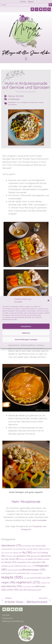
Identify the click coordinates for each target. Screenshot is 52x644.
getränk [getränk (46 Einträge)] (24, 559)
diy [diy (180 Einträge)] (27, 552)
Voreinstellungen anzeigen (26, 339)
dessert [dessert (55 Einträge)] (17, 553)
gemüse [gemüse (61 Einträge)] (35, 556)
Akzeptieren (26, 326)
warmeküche (12, 105)
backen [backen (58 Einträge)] (37, 549)
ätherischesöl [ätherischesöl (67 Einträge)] (34, 590)
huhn (18, 102)
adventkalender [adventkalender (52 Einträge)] (8, 549)
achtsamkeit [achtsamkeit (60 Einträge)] (29, 546)
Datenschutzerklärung (28, 345)
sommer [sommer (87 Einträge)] (36, 578)
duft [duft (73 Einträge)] (36, 553)
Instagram (26, 529)
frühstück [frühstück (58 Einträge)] (11, 556)
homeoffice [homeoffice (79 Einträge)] (24, 562)
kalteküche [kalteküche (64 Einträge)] (20, 566)
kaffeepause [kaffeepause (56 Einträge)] (7, 566)
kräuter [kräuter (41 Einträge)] (30, 566)
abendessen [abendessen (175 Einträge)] (11, 545)
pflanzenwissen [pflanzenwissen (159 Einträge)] (33, 570)
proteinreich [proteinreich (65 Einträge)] (23, 573)
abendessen (12, 102)
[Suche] (50, 5)
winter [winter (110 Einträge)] (12, 590)
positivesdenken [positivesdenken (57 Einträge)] (9, 573)
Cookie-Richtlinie (14, 345)
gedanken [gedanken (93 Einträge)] (23, 556)
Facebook (37, 526)
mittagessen (25, 102)
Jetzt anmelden (39, 520)
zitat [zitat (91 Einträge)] (23, 590)
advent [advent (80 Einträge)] (41, 546)
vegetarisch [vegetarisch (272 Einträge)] (28, 582)
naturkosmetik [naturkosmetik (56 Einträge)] (14, 570)
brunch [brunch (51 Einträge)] (9, 553)
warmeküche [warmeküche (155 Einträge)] (12, 586)
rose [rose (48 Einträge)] (26, 578)
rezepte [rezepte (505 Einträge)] (12, 577)
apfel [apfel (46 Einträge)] (29, 549)
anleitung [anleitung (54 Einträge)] (21, 549)
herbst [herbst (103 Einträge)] (11, 562)
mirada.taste (14, 99)
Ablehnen (26, 333)
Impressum (40, 345)
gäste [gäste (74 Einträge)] (32, 559)
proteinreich (33, 102)
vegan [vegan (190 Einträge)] (8, 582)
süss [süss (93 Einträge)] (46, 578)
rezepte (41, 102)
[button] (48, 300)
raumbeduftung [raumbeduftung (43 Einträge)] (36, 573)
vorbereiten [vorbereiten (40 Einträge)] (45, 583)
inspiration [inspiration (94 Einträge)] (38, 562)
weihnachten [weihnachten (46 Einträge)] (28, 587)
